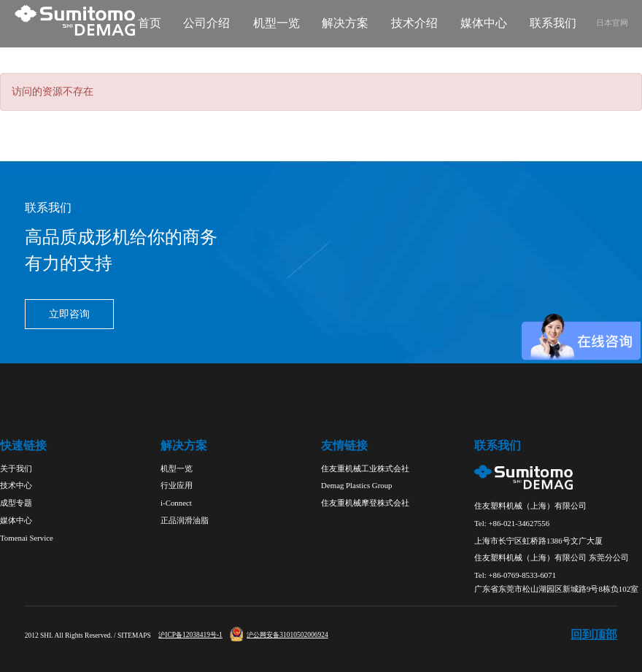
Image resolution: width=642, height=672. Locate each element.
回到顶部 (594, 635)
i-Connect (176, 503)
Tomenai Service (27, 538)
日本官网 (612, 23)
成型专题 (16, 503)
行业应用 (177, 485)
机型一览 (276, 23)
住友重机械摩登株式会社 (365, 503)
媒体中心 (484, 23)
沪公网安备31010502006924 (279, 635)
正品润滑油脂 (185, 520)
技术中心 (16, 485)
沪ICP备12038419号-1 (190, 635)
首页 (150, 23)
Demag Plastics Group (356, 485)
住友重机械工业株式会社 (365, 468)
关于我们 (16, 468)
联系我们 (553, 23)
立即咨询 (69, 314)
